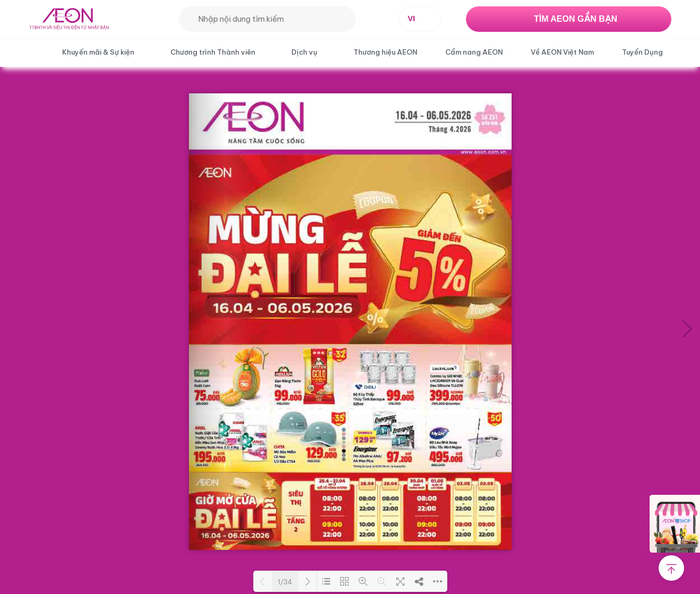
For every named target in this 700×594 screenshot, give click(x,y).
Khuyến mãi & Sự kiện (98, 52)
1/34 (285, 582)
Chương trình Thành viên (213, 52)
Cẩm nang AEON (474, 52)
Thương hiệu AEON (385, 52)
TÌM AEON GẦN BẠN (576, 19)
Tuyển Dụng (642, 52)
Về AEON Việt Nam (562, 52)
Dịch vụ (304, 52)
